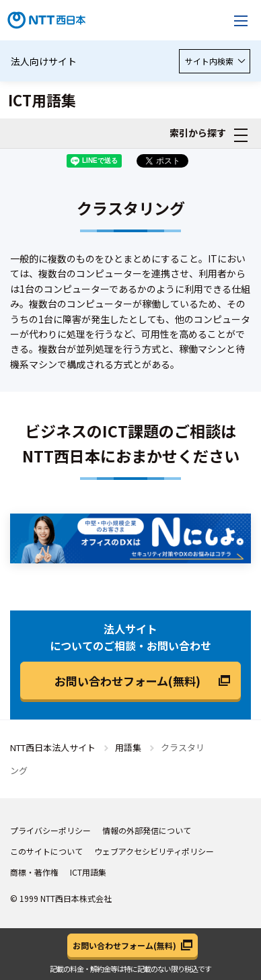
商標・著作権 (34, 872)
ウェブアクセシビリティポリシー (154, 851)
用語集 (128, 747)
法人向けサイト (44, 61)
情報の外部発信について (147, 830)
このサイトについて (46, 851)
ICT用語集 (88, 872)
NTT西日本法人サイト (53, 747)
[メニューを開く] (241, 20)
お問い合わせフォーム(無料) (127, 681)
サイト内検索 (215, 61)
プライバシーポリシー (50, 830)
